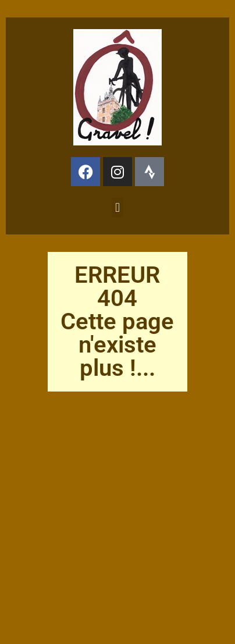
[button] (117, 207)
